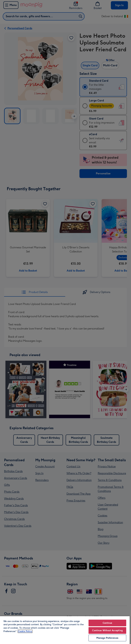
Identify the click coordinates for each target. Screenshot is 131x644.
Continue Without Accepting (107, 630)
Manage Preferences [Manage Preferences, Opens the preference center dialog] (107, 638)
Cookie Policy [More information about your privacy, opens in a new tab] (25, 631)
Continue (107, 623)
